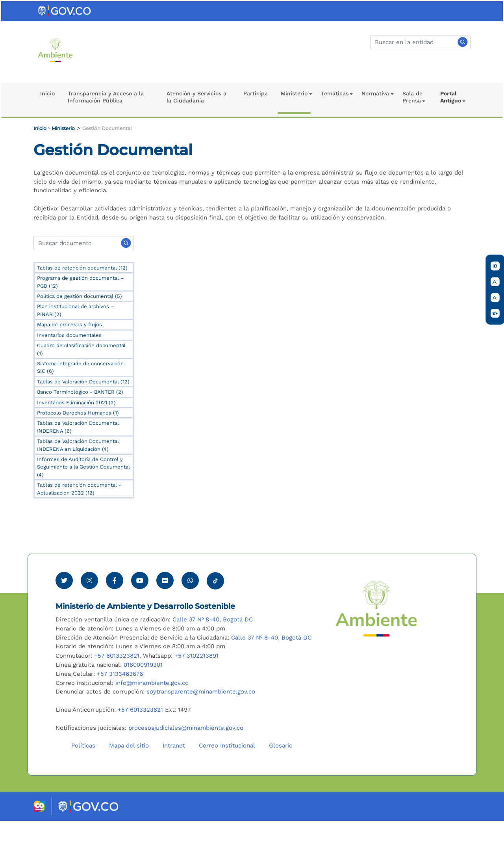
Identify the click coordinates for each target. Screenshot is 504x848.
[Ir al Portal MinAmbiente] (55, 50)
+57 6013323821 (117, 683)
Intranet (174, 773)
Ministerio (294, 93)
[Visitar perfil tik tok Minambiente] (215, 606)
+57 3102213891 (196, 683)
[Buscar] (420, 42)
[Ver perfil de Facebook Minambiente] (115, 608)
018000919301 (143, 692)
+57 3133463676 (120, 701)
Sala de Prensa (412, 97)
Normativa (375, 93)
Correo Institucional (227, 773)
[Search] (84, 243)
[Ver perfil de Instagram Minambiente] (89, 608)
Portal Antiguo (451, 97)
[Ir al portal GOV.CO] (65, 11)
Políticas (83, 773)
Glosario (281, 773)
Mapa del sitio (129, 773)
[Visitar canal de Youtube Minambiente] (140, 608)
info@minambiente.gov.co (152, 710)
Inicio (47, 93)
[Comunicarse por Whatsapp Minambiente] (190, 608)
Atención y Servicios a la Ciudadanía (196, 97)
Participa (256, 93)
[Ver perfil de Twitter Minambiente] (64, 608)
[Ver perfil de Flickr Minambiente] (165, 608)
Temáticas (335, 93)
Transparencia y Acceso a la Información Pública (106, 97)
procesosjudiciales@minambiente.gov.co (186, 755)
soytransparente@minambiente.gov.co (201, 719)
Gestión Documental (107, 128)
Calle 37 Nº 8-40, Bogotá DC (213, 647)
